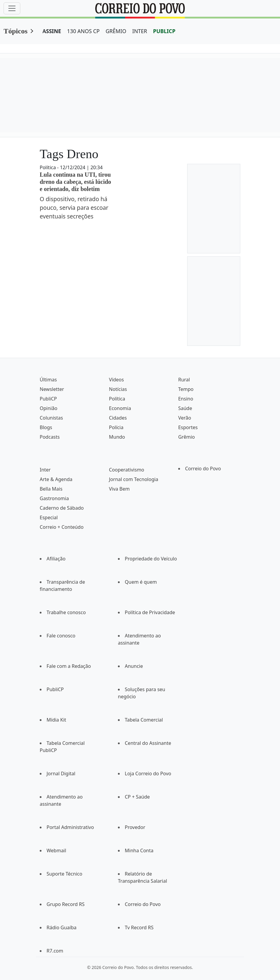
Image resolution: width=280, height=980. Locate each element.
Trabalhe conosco (66, 612)
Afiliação (56, 559)
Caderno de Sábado (62, 508)
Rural (184, 380)
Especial (49, 517)
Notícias (118, 389)
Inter (45, 470)
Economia (120, 408)
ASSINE (52, 31)
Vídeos (116, 380)
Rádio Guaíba (61, 927)
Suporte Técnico (64, 874)
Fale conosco (61, 636)
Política (117, 399)
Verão (185, 418)
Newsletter (52, 389)
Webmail (56, 850)
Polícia (116, 427)
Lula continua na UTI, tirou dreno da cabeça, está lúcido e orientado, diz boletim (75, 182)
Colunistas (51, 418)
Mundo (117, 437)
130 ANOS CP (83, 31)
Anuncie (134, 666)
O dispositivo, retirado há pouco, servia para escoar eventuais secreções (74, 208)
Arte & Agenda (56, 479)
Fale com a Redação (69, 666)
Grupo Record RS (66, 904)
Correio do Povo (203, 469)
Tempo (186, 389)
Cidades (118, 418)
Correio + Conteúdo (62, 527)
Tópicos (16, 31)
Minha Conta (139, 850)
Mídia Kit (56, 720)
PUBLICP (164, 31)
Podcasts (50, 437)
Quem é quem (141, 582)
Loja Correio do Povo (148, 773)
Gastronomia (54, 498)
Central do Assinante (148, 743)
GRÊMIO (116, 31)
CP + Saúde (137, 797)
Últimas (48, 380)
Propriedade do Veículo (151, 559)
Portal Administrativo (70, 827)
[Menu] (12, 8)
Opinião (49, 408)
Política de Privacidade (150, 612)
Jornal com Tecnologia (134, 479)
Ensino (186, 399)
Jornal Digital (61, 773)
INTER (140, 31)
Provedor (135, 827)
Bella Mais (51, 489)
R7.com (55, 951)
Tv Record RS (139, 927)
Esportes (188, 427)
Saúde (185, 408)
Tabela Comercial (144, 720)
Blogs (46, 427)
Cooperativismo (127, 470)
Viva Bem (119, 489)
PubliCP (48, 399)
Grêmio (187, 437)
